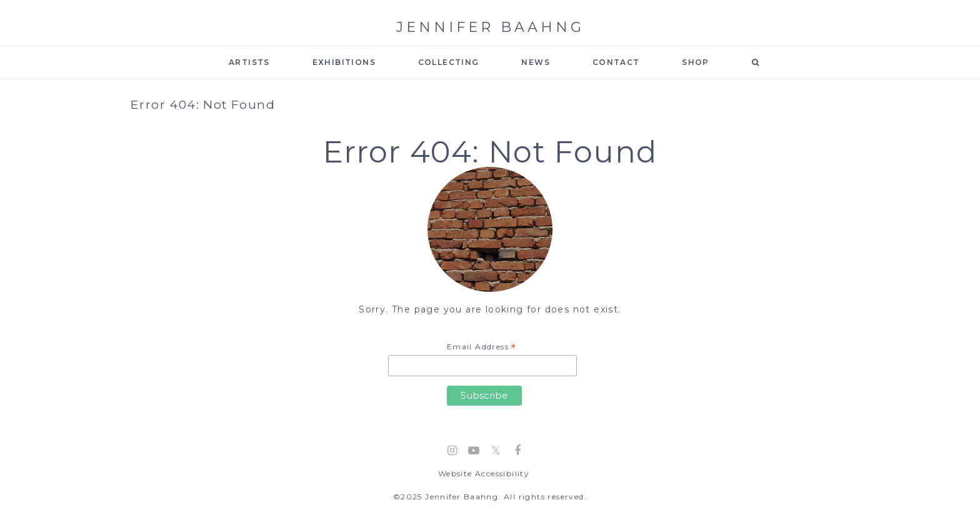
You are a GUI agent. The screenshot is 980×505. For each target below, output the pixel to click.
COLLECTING (449, 62)
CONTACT (616, 62)
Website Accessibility (484, 473)
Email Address (482, 347)
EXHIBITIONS (344, 62)
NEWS (536, 62)
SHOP (696, 62)
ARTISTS (249, 62)
